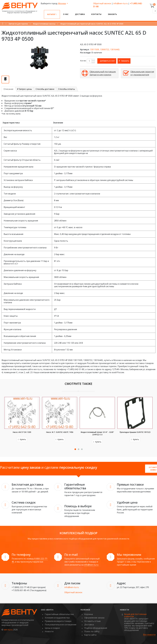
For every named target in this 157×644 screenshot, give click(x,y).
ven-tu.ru (8, 630)
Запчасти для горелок (18, 24)
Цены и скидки (52, 628)
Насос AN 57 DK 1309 (22, 432)
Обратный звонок (102, 3)
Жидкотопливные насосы (44, 24)
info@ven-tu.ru (121, 3)
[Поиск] (155, 11)
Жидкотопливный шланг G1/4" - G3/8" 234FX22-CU (97, 433)
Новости (49, 631)
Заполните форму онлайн (130, 559)
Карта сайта (90, 635)
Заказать (112, 14)
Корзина (89, 614)
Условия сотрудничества (57, 618)
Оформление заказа (94, 618)
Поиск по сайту (92, 631)
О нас (66, 14)
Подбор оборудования (96, 628)
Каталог (52, 14)
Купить (22, 439)
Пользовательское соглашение (61, 625)
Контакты (96, 14)
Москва (62, 3)
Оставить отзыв (92, 621)
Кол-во (83, 61)
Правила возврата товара (58, 621)
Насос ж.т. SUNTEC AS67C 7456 (60, 432)
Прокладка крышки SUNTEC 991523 (135, 432)
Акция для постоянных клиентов (135, 615)
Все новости (149, 635)
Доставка (80, 14)
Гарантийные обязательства (59, 614)
